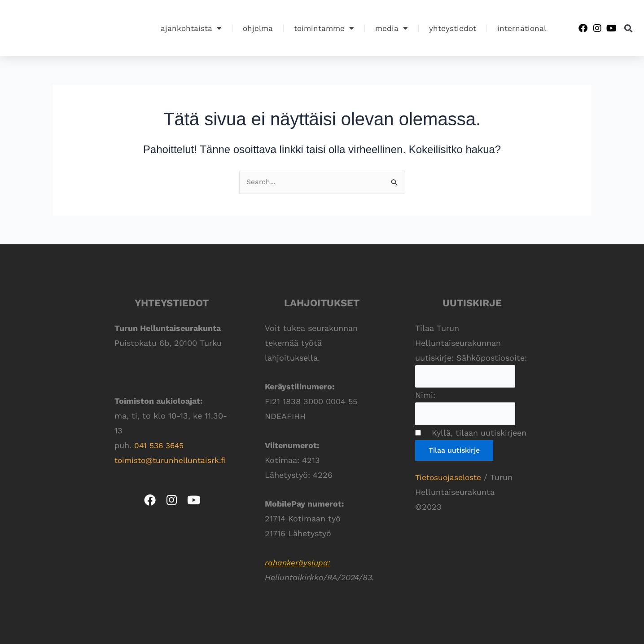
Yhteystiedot (453, 28)
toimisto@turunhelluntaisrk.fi (173, 461)
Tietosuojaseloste (450, 479)
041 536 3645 (160, 446)
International (522, 28)
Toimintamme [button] (324, 28)
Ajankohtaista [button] (191, 28)
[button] (629, 28)
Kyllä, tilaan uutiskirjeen (475, 435)
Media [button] (392, 28)
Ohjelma (258, 28)
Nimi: (425, 396)
